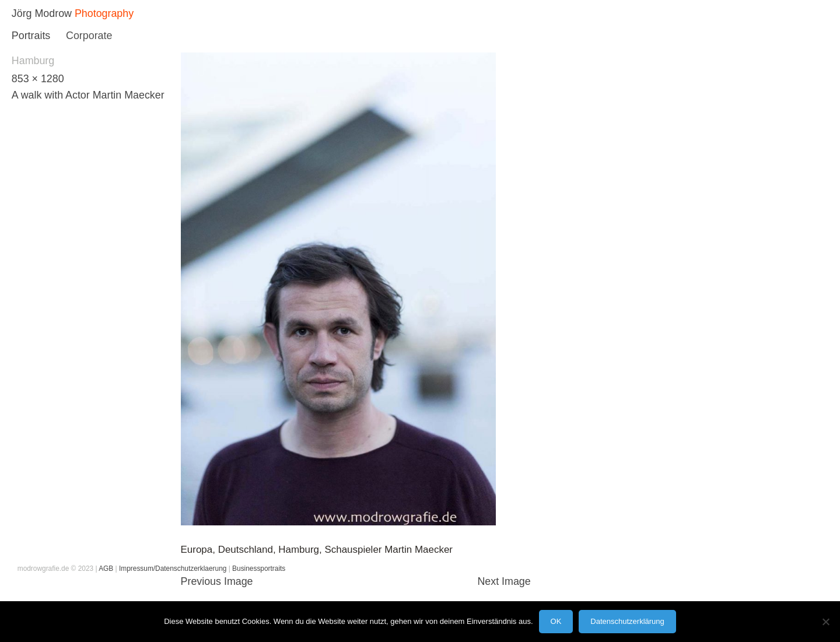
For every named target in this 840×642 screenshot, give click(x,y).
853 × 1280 (38, 79)
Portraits (31, 36)
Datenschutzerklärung (627, 621)
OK (556, 621)
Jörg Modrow (42, 13)
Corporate (89, 36)
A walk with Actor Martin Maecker (88, 95)
